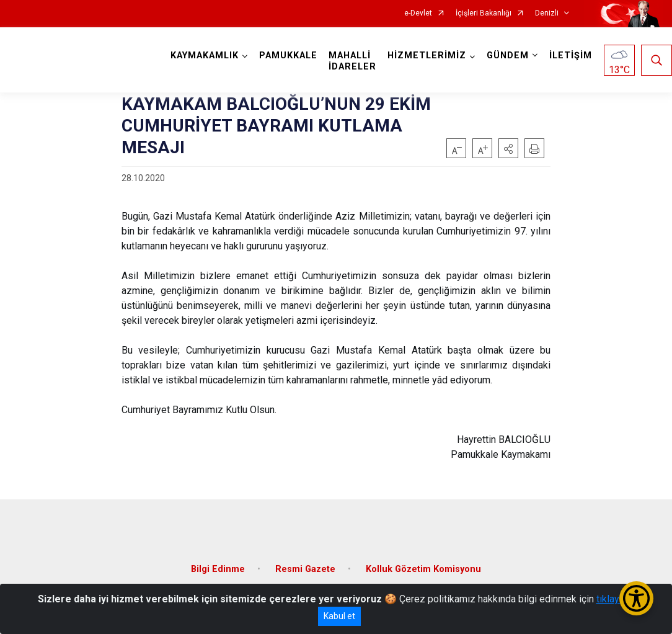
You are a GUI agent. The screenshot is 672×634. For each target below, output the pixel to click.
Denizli (547, 13)
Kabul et (339, 616)
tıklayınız (616, 599)
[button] (508, 148)
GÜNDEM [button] (508, 56)
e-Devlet (418, 13)
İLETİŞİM (571, 56)
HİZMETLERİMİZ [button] (427, 56)
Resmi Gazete (305, 569)
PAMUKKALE (288, 56)
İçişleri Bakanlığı (484, 13)
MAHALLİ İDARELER (352, 61)
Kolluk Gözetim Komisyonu (423, 569)
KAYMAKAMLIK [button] (205, 56)
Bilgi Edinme (218, 569)
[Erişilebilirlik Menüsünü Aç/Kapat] (636, 598)
